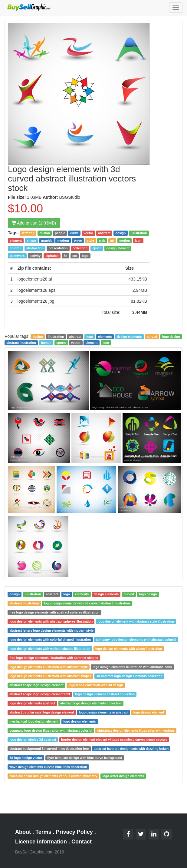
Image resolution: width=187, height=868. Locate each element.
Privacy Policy (74, 832)
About (23, 832)
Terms (43, 832)
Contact (82, 842)
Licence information (41, 842)
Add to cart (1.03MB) (34, 223)
